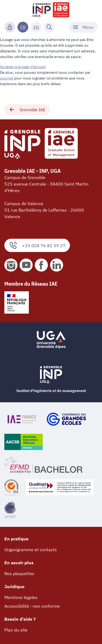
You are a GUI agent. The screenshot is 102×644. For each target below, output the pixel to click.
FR (23, 27)
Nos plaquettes (19, 573)
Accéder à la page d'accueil (23, 67)
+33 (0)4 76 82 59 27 (37, 245)
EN (36, 27)
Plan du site (16, 630)
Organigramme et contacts (31, 550)
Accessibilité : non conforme (32, 606)
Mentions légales (21, 597)
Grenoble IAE (27, 110)
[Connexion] (10, 27)
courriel (7, 78)
